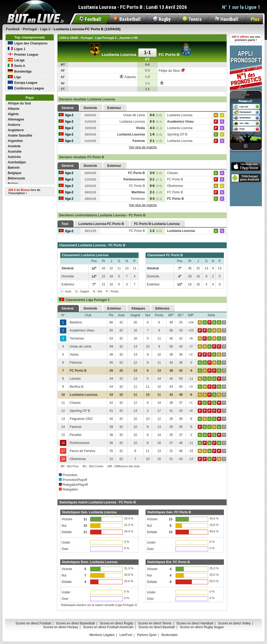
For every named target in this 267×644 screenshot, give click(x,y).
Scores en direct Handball (195, 623)
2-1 (156, 141)
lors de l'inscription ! (24, 191)
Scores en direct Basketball (75, 623)
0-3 (156, 122)
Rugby (161, 19)
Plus (255, 19)
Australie (15, 152)
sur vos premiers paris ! (246, 38)
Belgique (15, 173)
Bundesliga (20, 71)
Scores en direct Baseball (157, 627)
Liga (14, 77)
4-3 (156, 128)
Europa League (23, 83)
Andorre (14, 125)
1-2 (156, 231)
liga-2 (66, 115)
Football (90, 19)
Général (68, 108)
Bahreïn (14, 168)
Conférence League (26, 88)
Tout (65, 224)
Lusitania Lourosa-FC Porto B (101, 224)
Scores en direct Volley (234, 623)
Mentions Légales (102, 635)
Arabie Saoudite (20, 135)
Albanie (14, 109)
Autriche (14, 157)
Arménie (14, 146)
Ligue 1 (17, 49)
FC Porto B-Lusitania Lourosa (157, 224)
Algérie (13, 114)
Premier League (23, 54)
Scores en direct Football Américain (108, 627)
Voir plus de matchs (143, 147)
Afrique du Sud (19, 103)
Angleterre (16, 130)
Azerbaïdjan (17, 162)
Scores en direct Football (33, 623)
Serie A (16, 66)
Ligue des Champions (28, 43)
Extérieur (114, 108)
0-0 (156, 115)
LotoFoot (126, 635)
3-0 (156, 173)
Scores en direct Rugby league (202, 627)
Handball (226, 19)
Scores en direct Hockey (61, 627)
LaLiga (16, 60)
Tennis (192, 19)
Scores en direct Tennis (155, 623)
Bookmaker (169, 635)
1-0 (156, 134)
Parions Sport (147, 635)
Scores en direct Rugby (117, 623)
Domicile (90, 108)
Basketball (127, 19)
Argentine (15, 141)
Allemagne (16, 119)
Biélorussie (16, 178)
